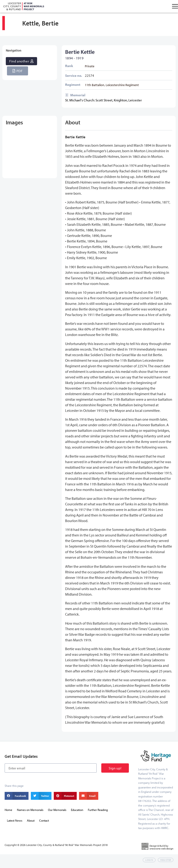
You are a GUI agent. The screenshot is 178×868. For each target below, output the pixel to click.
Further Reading (98, 812)
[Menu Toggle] (175, 6)
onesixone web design (161, 851)
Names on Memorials (30, 812)
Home (8, 812)
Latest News (15, 823)
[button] (17, 73)
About (31, 823)
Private (90, 68)
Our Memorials (57, 812)
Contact (44, 823)
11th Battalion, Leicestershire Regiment (112, 87)
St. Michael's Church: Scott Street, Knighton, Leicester (103, 103)
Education (77, 812)
